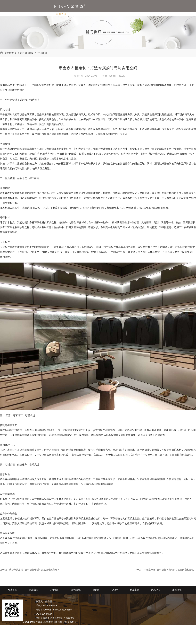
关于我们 (43, 14)
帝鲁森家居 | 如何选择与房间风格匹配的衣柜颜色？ (170, 570)
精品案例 (110, 14)
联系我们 (24, 14)
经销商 (78, 14)
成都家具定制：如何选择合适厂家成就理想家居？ (34, 570)
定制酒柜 (147, 14)
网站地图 (6, 630)
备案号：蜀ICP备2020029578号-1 (29, 626)
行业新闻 (42, 53)
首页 (20, 53)
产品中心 (129, 14)
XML (22, 630)
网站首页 (12, 590)
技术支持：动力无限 (58, 626)
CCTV (94, 14)
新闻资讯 (61, 14)
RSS (15, 630)
